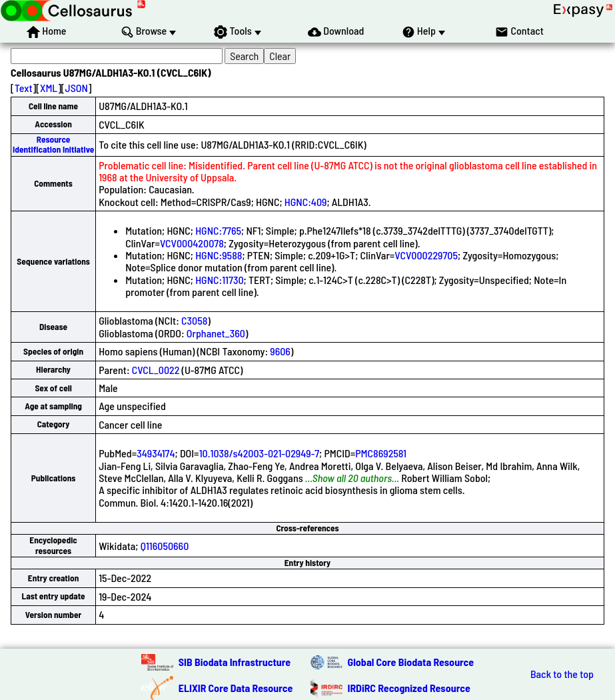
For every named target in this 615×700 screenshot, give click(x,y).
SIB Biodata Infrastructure (235, 662)
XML (49, 88)
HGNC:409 (306, 202)
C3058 (194, 320)
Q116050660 (165, 546)
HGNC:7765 (218, 230)
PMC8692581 (381, 453)
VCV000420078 (192, 243)
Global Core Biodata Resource (411, 662)
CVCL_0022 (156, 370)
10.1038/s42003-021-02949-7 (259, 453)
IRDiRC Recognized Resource (409, 688)
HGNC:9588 (219, 255)
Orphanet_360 (216, 333)
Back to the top (562, 674)
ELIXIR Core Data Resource (236, 688)
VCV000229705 (426, 255)
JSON (77, 88)
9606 (280, 351)
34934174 (156, 453)
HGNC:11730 (219, 280)
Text (24, 88)
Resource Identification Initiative (53, 144)
